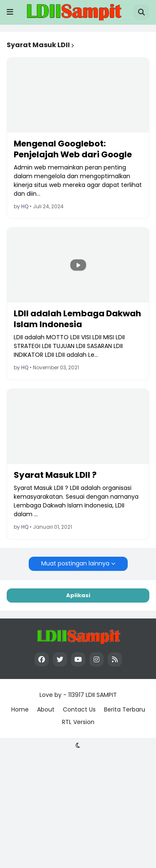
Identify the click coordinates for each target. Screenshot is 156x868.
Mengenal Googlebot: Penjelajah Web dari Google (73, 149)
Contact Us (79, 709)
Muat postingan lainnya (75, 563)
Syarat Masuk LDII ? (55, 475)
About (46, 709)
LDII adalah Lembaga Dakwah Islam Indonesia (77, 319)
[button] (10, 12)
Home (20, 709)
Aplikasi (78, 595)
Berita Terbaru (125, 709)
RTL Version (78, 722)
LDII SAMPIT (101, 695)
